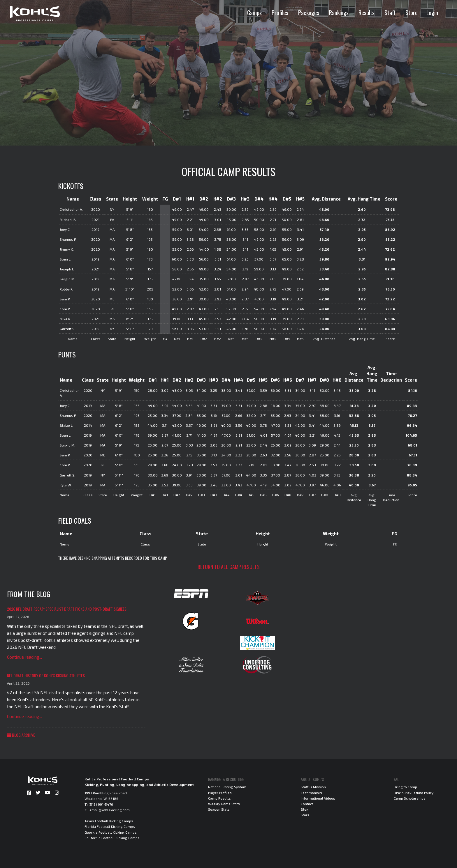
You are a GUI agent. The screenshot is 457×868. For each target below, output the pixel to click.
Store (412, 13)
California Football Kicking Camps (112, 838)
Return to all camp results (229, 567)
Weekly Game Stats (224, 804)
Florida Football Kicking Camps (110, 826)
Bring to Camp (405, 787)
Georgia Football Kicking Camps (111, 832)
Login (432, 13)
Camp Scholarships (410, 798)
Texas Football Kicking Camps (109, 821)
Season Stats (219, 809)
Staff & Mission (313, 787)
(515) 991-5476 (101, 804)
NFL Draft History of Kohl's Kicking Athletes (46, 675)
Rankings (339, 13)
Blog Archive (21, 735)
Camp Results (219, 798)
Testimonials (311, 793)
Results (367, 13)
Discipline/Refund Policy (414, 793)
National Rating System (227, 787)
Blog (305, 809)
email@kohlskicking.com (110, 810)
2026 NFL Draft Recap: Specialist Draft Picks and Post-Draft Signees (67, 609)
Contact (307, 804)
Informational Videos (318, 798)
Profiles (280, 13)
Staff (390, 13)
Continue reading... (24, 657)
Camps (254, 13)
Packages (309, 13)
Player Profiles (220, 793)
